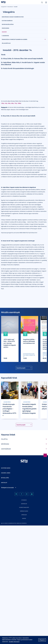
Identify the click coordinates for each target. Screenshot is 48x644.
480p (12, 103)
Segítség (24, 518)
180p (3, 103)
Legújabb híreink (7, 402)
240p (6, 103)
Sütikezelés (24, 500)
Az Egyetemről (4, 7)
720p (16, 103)
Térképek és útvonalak (7, 488)
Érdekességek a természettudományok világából (15, 39)
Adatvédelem (24, 504)
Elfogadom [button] (42, 640)
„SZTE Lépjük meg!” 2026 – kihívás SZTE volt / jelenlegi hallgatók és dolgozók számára (10, 343)
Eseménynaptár (21, 368)
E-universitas (5, 36)
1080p (19, 103)
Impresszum (24, 515)
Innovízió (16, 7)
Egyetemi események (7, 21)
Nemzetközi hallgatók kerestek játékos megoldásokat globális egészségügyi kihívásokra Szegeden (29, 409)
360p (9, 103)
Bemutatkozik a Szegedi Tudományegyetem (13, 17)
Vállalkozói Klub (6, 43)
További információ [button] (14, 642)
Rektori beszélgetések (8, 24)
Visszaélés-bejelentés (24, 507)
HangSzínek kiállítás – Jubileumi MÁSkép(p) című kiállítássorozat (29, 341)
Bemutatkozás (10, 7)
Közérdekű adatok (24, 511)
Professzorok (5, 28)
